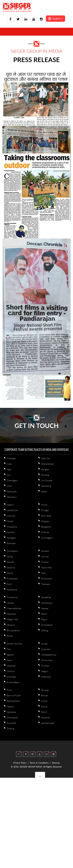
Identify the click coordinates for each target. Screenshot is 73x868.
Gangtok (45, 470)
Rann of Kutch (14, 696)
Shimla (44, 505)
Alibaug (45, 631)
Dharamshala (47, 464)
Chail (9, 486)
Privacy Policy (20, 763)
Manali (10, 521)
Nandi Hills (46, 568)
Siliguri (44, 620)
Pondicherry (47, 579)
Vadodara (11, 712)
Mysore (45, 562)
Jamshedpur (47, 603)
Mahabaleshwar (49, 655)
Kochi (9, 584)
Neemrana (46, 677)
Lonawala (46, 649)
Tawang (45, 690)
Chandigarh (12, 481)
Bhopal (44, 696)
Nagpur (45, 671)
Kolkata (45, 609)
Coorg (10, 557)
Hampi (10, 573)
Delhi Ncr (46, 459)
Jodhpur (11, 671)
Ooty (44, 573)
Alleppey (45, 521)
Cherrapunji (12, 718)
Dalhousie (12, 492)
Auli (9, 475)
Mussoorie (12, 527)
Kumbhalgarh (13, 682)
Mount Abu (47, 660)
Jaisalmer (11, 666)
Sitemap (56, 763)
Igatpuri (11, 655)
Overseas (11, 459)
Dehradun (12, 497)
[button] (55, 19)
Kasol (44, 492)
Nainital (11, 532)
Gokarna (11, 568)
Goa (9, 649)
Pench (44, 712)
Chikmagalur (47, 538)
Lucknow (11, 516)
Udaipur (11, 707)
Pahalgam (11, 538)
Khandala (11, 677)
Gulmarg (45, 475)
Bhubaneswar (13, 631)
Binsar (10, 636)
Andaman (46, 718)
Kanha (44, 707)
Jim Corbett (47, 481)
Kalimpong (46, 486)
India (9, 464)
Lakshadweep (48, 723)
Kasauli (10, 505)
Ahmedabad (47, 625)
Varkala (10, 603)
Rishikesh (11, 543)
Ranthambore (13, 701)
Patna (44, 614)
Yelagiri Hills (12, 620)
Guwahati (11, 723)
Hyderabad (12, 579)
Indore (44, 701)
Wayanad (11, 614)
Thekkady (46, 584)
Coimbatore (12, 551)
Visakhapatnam (14, 609)
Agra (9, 470)
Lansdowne (12, 510)
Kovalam (45, 551)
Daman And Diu (15, 644)
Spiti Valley (46, 516)
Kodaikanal (12, 590)
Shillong (11, 729)
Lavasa (44, 644)
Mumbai (45, 666)
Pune (9, 690)
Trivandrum (12, 598)
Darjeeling (46, 598)
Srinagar (45, 510)
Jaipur (10, 660)
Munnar (45, 557)
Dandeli (11, 562)
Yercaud (11, 625)
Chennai (45, 532)
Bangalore (46, 527)
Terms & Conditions (39, 763)
